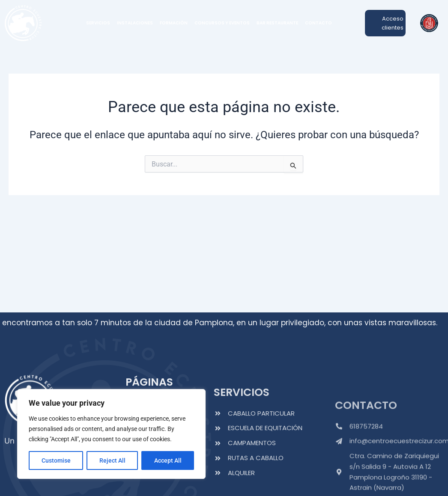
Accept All (168, 460)
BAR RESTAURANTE (277, 23)
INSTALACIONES (135, 23)
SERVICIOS (98, 23)
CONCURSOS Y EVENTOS (222, 23)
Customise (56, 460)
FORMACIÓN (174, 23)
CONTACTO (318, 23)
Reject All (112, 460)
